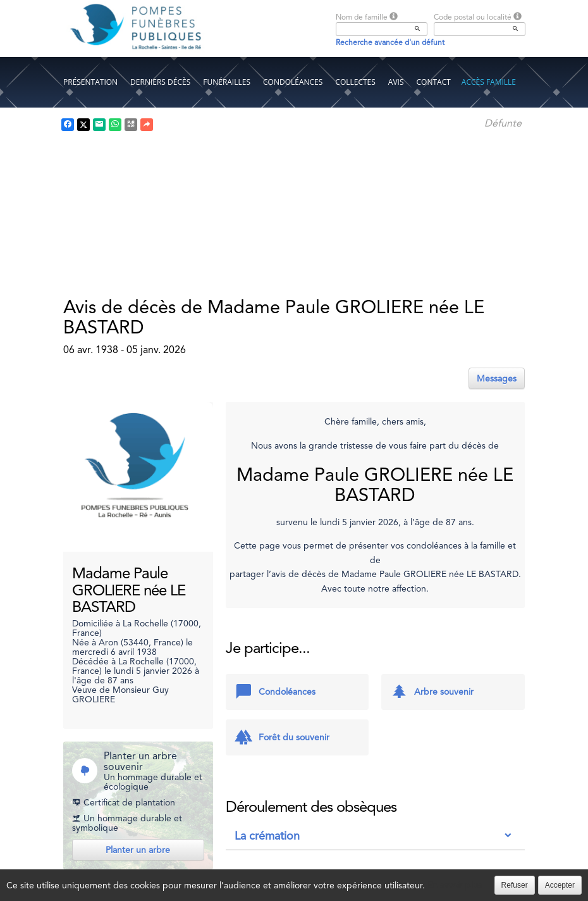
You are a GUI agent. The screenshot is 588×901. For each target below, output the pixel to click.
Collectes (355, 82)
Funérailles (227, 82)
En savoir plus (455, 885)
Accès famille (489, 82)
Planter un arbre (138, 850)
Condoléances (293, 82)
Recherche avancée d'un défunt (390, 42)
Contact (434, 82)
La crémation (267, 836)
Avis (396, 82)
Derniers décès (160, 82)
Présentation (90, 82)
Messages (497, 378)
